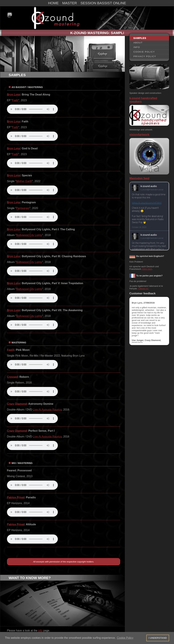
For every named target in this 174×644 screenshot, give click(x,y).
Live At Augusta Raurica (47, 410)
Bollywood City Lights (29, 235)
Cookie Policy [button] (125, 638)
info (40, 631)
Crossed (12, 377)
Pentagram (23, 208)
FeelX (11, 350)
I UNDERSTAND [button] (158, 638)
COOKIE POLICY (144, 52)
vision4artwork (139, 135)
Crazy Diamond (17, 404)
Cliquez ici (143, 289)
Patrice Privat (16, 497)
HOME (53, 3)
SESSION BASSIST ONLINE (103, 3)
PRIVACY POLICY (145, 56)
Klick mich (147, 269)
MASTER (70, 3)
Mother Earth (24, 181)
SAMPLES (140, 38)
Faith (15, 100)
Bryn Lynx (14, 95)
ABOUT (138, 43)
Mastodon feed (139, 178)
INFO (137, 47)
